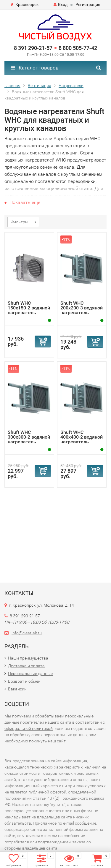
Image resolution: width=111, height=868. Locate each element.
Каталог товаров (35, 68)
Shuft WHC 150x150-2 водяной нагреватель (29, 308)
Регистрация (88, 4)
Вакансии (17, 689)
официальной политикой (29, 728)
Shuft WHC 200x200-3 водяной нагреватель (82, 308)
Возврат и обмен (24, 681)
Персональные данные (30, 673)
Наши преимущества (28, 658)
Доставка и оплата (26, 666)
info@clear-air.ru (27, 633)
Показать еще (22, 202)
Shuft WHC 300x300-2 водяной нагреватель (29, 437)
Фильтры (20, 222)
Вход (61, 4)
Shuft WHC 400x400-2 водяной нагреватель (82, 437)
